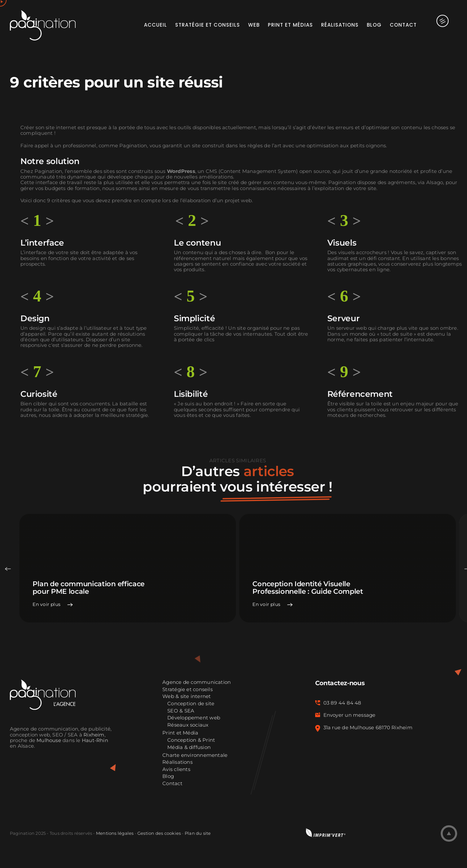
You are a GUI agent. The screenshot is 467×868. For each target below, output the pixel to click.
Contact (172, 784)
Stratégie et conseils (187, 690)
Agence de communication (197, 682)
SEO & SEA (181, 711)
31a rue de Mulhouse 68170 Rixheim (368, 728)
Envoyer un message (350, 715)
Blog (168, 776)
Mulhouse (49, 740)
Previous (8, 569)
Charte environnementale (195, 755)
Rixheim (94, 735)
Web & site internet (187, 697)
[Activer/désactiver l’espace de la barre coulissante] (437, 25)
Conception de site (191, 704)
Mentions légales (115, 833)
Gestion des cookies (159, 833)
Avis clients (176, 770)
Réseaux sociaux (188, 725)
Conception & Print (191, 740)
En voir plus (47, 604)
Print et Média (180, 733)
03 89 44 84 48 (342, 703)
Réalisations (177, 762)
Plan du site (198, 833)
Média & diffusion (189, 747)
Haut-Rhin (95, 740)
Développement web (194, 718)
